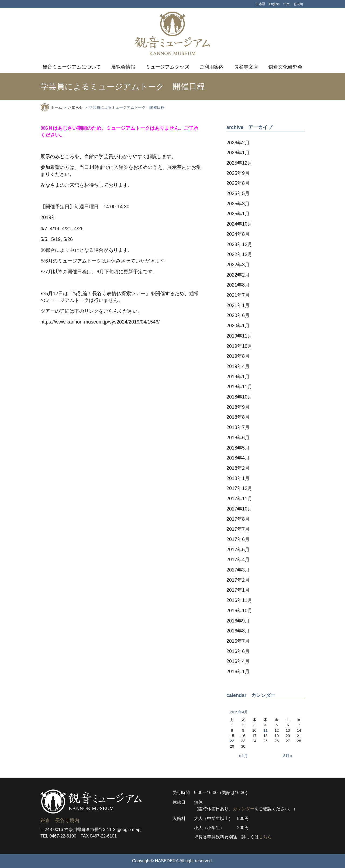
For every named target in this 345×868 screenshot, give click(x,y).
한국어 (298, 4)
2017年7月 (238, 529)
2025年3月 (238, 204)
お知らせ (75, 107)
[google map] (129, 830)
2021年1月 (238, 305)
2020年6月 (238, 315)
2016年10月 (239, 611)
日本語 (260, 4)
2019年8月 (238, 356)
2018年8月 (238, 417)
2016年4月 (238, 661)
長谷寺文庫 (246, 67)
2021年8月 (238, 285)
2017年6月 (238, 539)
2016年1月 (238, 672)
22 (232, 741)
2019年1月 (238, 377)
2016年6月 (238, 651)
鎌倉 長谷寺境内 (60, 821)
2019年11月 (239, 336)
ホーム (56, 107)
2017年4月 (238, 560)
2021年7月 (238, 295)
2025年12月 (239, 163)
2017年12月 (239, 488)
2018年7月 (238, 427)
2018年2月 (238, 468)
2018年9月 (238, 407)
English (274, 4)
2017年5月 (238, 550)
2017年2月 (238, 580)
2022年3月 (238, 265)
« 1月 (243, 756)
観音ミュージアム (172, 33)
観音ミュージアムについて (72, 67)
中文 (287, 4)
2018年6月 (238, 438)
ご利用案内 (212, 67)
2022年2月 (238, 275)
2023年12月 (239, 244)
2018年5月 (238, 448)
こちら (265, 837)
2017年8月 (238, 519)
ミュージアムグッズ (167, 67)
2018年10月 (239, 397)
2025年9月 (238, 173)
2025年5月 (238, 193)
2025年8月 (238, 183)
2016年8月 (238, 631)
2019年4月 (238, 366)
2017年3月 (238, 570)
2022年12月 (239, 254)
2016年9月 (238, 621)
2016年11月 (239, 600)
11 (265, 730)
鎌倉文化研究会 (285, 67)
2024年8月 (238, 234)
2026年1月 (238, 153)
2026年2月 (238, 143)
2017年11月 (239, 499)
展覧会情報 (123, 67)
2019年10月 (239, 346)
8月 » (288, 756)
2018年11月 (239, 387)
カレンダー (244, 809)
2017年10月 (239, 509)
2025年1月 (238, 214)
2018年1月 (238, 478)
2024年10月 (239, 224)
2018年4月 (238, 458)
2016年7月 (238, 641)
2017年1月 (238, 590)
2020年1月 (238, 326)
